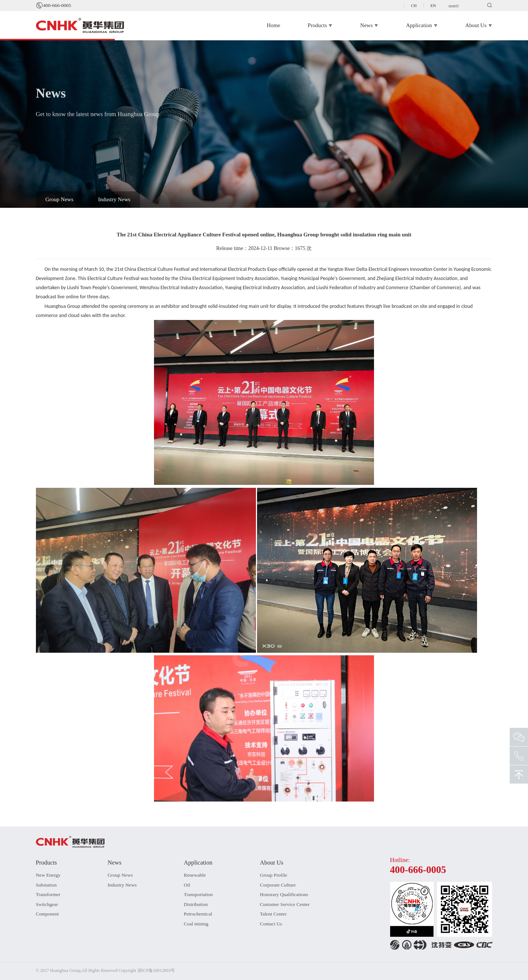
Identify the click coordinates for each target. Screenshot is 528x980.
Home (273, 25)
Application (422, 26)
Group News (59, 199)
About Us (479, 26)
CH (414, 5)
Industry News (114, 199)
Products (320, 26)
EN (433, 5)
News (369, 26)
